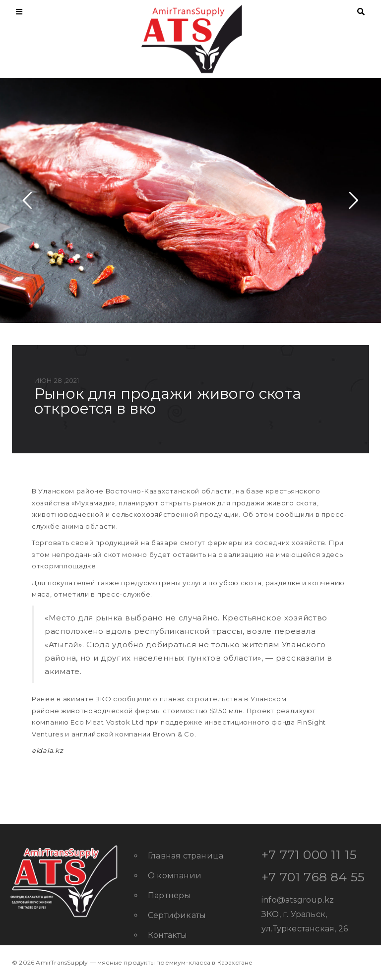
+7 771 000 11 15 (309, 855)
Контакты (168, 935)
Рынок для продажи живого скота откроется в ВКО (168, 401)
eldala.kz (47, 750)
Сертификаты (177, 915)
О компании (175, 876)
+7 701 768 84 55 (313, 877)
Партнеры (169, 895)
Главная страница (186, 856)
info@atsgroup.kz (298, 900)
